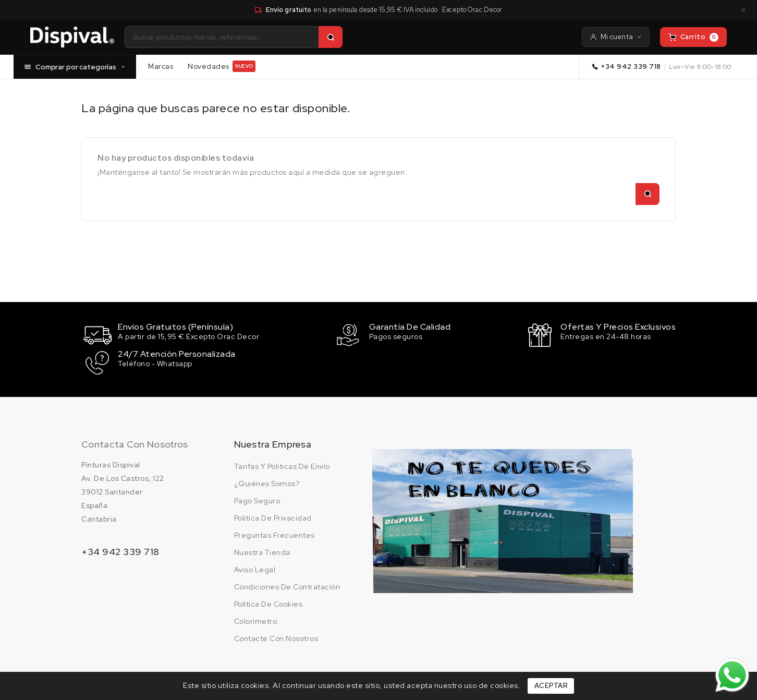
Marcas (161, 66)
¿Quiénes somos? (267, 481)
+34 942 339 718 (631, 67)
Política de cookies (268, 602)
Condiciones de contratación (287, 585)
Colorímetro (256, 619)
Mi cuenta (616, 37)
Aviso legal (255, 568)
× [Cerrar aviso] (743, 10)
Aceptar (551, 686)
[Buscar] (331, 37)
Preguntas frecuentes (274, 533)
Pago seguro (257, 499)
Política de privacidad (273, 516)
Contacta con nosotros (135, 442)
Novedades (222, 66)
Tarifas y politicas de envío (282, 464)
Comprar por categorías (75, 66)
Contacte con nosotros (276, 636)
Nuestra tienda (262, 550)
